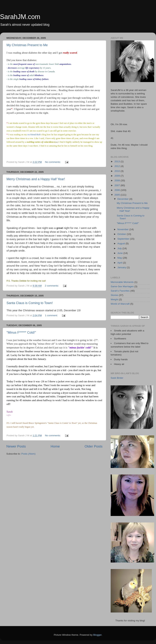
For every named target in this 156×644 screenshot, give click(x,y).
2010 (118, 171)
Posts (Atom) (28, 454)
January (122, 267)
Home (55, 446)
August (122, 243)
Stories (114, 295)
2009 (118, 176)
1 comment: (52, 315)
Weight (114, 299)
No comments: (53, 162)
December (123, 199)
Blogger (97, 635)
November (123, 229)
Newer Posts (16, 446)
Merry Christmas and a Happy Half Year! (36, 179)
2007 (118, 185)
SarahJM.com (20, 17)
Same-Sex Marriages (122, 286)
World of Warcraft (120, 304)
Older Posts (94, 446)
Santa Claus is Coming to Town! (30, 303)
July (120, 248)
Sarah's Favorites (120, 291)
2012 (118, 166)
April (120, 263)
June (120, 253)
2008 (118, 180)
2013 (118, 161)
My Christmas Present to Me (27, 45)
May (120, 258)
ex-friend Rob (34, 135)
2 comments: (52, 286)
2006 (118, 190)
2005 (118, 195)
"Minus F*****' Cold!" (21, 333)
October (122, 234)
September (124, 239)
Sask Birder (117, 378)
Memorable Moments (122, 282)
